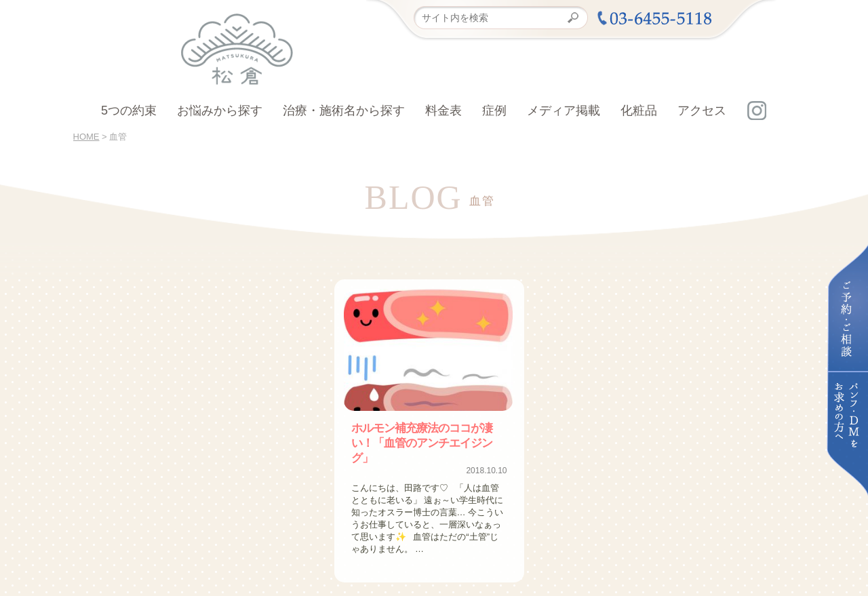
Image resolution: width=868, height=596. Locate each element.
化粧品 (639, 111)
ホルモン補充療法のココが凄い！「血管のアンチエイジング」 (428, 435)
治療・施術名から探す (344, 111)
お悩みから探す (220, 111)
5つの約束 (129, 111)
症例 (494, 111)
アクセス (702, 111)
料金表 (443, 111)
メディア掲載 (564, 111)
